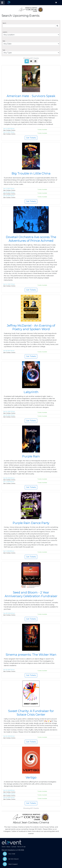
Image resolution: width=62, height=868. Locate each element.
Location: (5, 32)
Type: (4, 50)
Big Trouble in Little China (31, 173)
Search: (4, 23)
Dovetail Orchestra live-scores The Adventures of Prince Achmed (31, 239)
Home (4, 847)
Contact (14, 847)
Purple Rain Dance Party (31, 523)
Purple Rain (31, 456)
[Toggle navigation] (2, 3)
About (8, 847)
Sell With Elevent (13, 859)
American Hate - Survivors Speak (31, 96)
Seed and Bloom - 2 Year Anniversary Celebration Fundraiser (31, 594)
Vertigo (31, 777)
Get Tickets (31, 138)
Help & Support (13, 864)
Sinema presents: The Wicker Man (31, 655)
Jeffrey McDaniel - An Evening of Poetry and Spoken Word (31, 327)
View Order (12, 854)
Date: (4, 41)
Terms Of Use (21, 847)
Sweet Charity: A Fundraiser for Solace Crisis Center (31, 713)
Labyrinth (31, 392)
